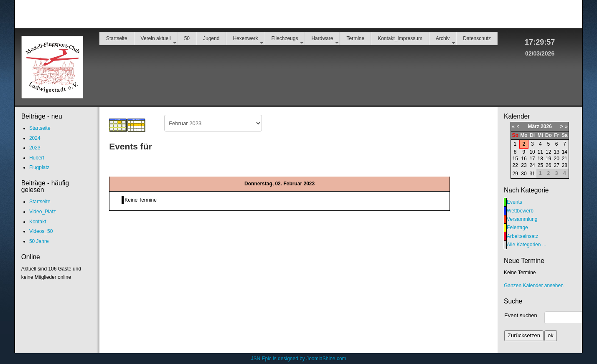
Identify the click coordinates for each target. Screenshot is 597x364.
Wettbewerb (520, 211)
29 (515, 174)
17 (532, 159)
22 (515, 165)
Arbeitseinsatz (522, 236)
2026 (546, 126)
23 (524, 165)
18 (540, 159)
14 (565, 152)
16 (524, 159)
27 (556, 165)
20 (556, 159)
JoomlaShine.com (326, 359)
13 (556, 152)
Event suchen (521, 315)
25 (540, 165)
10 (532, 152)
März (533, 126)
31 (532, 174)
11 (540, 152)
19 (548, 159)
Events (514, 202)
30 (524, 174)
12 (548, 152)
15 (515, 159)
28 (565, 165)
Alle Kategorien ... (527, 245)
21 (565, 159)
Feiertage (517, 227)
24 (532, 165)
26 (548, 165)
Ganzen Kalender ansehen (534, 286)
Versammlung (522, 219)
